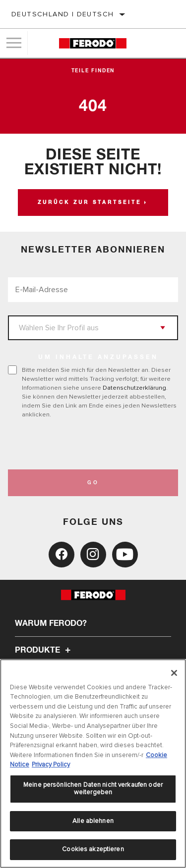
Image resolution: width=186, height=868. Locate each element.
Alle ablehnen (93, 821)
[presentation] (91, 444)
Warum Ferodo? (51, 623)
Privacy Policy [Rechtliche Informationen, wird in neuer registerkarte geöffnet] (51, 765)
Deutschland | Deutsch (62, 14)
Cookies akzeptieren (93, 849)
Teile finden (93, 71)
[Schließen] (174, 673)
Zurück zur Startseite (90, 203)
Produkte (44, 650)
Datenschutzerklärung (134, 388)
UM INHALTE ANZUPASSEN (98, 357)
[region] (93, 764)
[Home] (93, 43)
